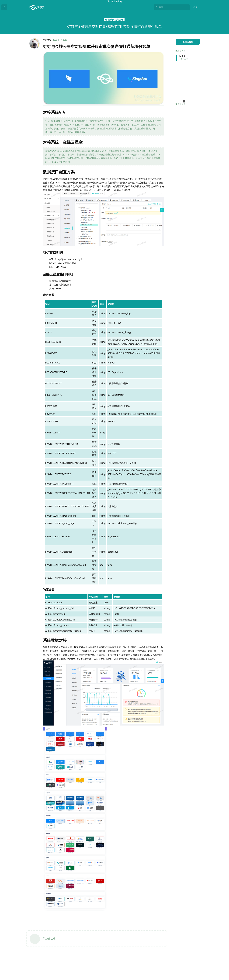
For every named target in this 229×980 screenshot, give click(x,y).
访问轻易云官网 (115, 1)
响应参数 (185, 955)
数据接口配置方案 (187, 940)
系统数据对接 (184, 958)
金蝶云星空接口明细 (189, 947)
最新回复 (181, 104)
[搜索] (172, 7)
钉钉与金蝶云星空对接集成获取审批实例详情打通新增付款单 (190, 926)
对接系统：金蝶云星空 (189, 937)
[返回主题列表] (4, 7)
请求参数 (185, 951)
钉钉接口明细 (186, 944)
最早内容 (181, 51)
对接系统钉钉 (184, 933)
